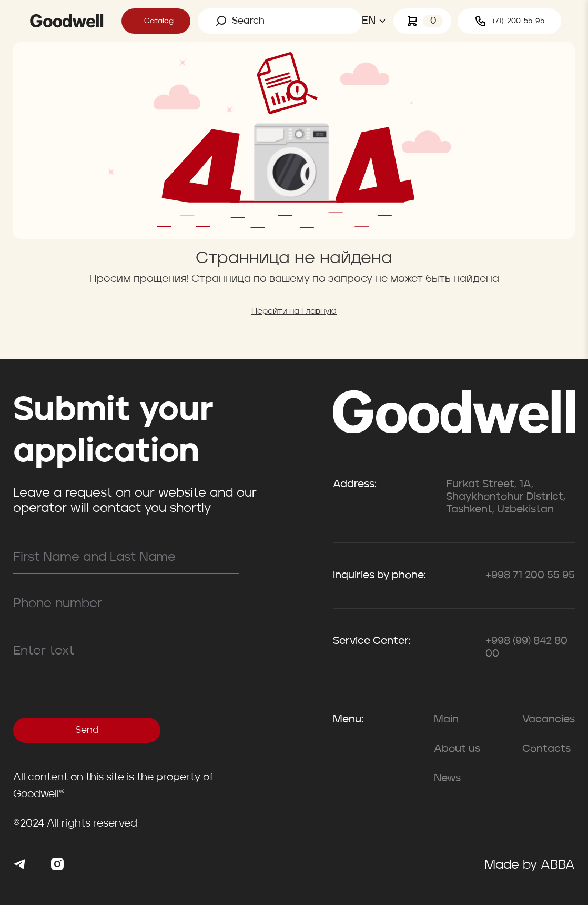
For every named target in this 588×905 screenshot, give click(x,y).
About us (457, 749)
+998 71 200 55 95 (530, 576)
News (447, 779)
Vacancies (549, 720)
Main (446, 720)
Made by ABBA (530, 866)
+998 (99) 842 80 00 (526, 648)
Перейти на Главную (294, 311)
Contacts (546, 749)
